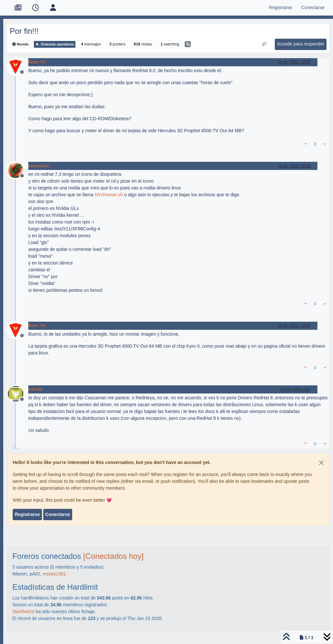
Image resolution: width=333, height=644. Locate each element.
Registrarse (27, 514)
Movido (21, 44)
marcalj (35, 389)
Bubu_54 (37, 62)
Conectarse (58, 514)
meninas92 (39, 166)
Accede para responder (301, 44)
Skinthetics (23, 612)
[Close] (321, 463)
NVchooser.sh (109, 195)
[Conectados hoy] (113, 556)
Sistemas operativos (55, 44)
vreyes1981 (54, 574)
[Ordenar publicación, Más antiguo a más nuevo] (264, 44)
